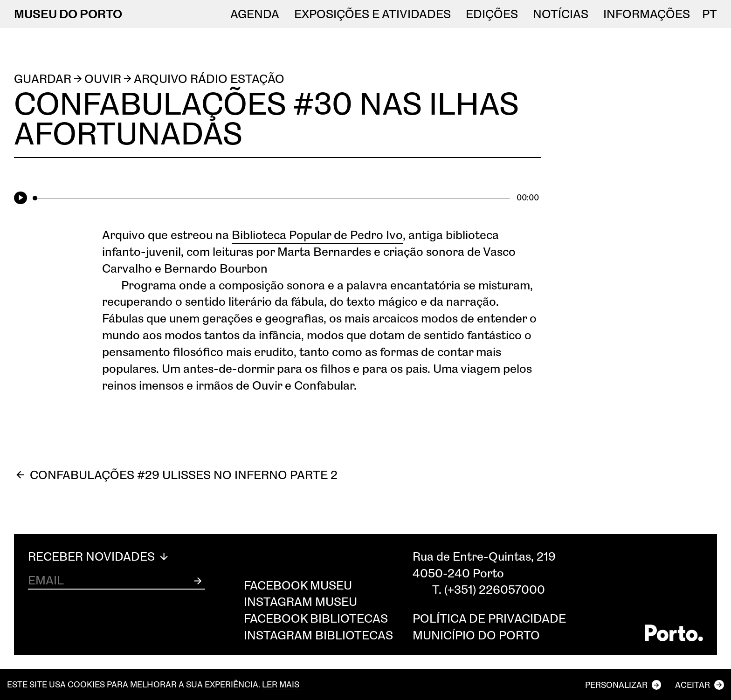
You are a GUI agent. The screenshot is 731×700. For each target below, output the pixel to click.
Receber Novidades (99, 556)
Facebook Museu (298, 585)
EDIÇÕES (492, 14)
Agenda (255, 14)
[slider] (271, 198)
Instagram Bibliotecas (318, 635)
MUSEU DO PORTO (68, 14)
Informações (647, 14)
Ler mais (281, 684)
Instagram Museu (300, 601)
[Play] (22, 198)
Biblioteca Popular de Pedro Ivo (317, 234)
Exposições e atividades (372, 14)
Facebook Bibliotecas (316, 618)
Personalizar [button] (616, 685)
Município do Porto (476, 635)
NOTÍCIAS (561, 14)
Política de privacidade (489, 618)
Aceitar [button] (693, 685)
